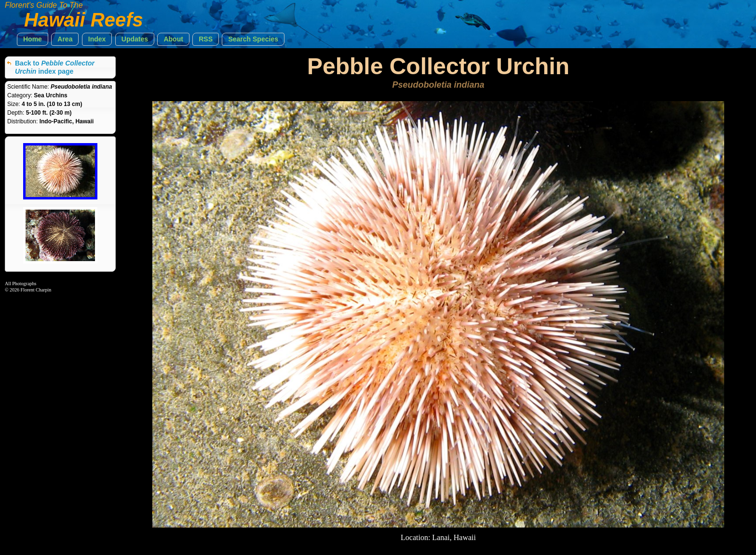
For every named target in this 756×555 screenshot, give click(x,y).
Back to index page (55, 67)
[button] (33, 39)
